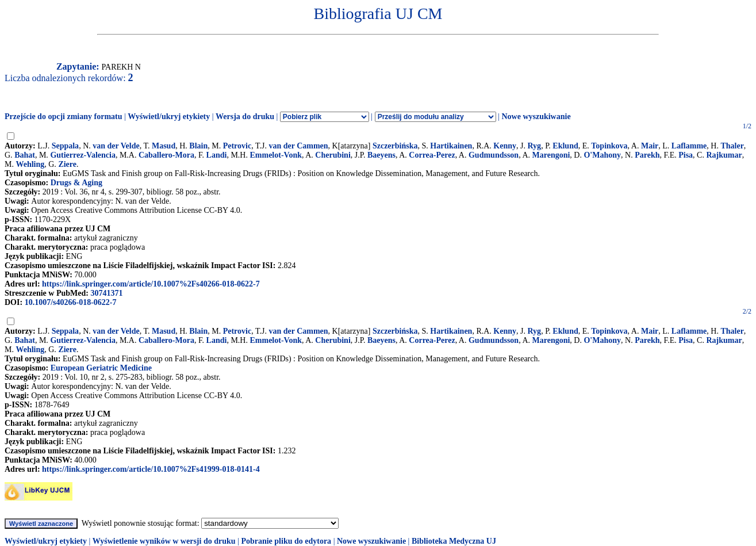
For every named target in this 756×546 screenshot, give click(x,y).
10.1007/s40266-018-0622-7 (71, 302)
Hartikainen (451, 146)
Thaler (732, 146)
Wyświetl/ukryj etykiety (169, 117)
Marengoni (551, 155)
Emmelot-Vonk (276, 155)
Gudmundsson (494, 155)
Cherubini (333, 155)
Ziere (67, 164)
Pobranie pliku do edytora (286, 541)
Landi (217, 155)
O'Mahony (602, 155)
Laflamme (689, 146)
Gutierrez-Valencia (83, 155)
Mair (650, 146)
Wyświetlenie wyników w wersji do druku (164, 541)
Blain (198, 146)
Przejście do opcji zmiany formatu (64, 117)
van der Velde (116, 146)
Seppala (65, 146)
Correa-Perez (432, 155)
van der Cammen (298, 146)
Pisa (686, 155)
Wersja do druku (245, 117)
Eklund (565, 146)
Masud (164, 146)
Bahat (25, 155)
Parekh (647, 155)
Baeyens (381, 155)
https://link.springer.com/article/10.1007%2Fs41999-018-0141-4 (151, 469)
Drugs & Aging (76, 183)
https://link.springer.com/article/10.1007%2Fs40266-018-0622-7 (151, 284)
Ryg (535, 146)
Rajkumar (724, 155)
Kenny (505, 146)
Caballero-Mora (166, 155)
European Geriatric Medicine (101, 368)
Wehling (30, 164)
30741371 (106, 293)
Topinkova (609, 146)
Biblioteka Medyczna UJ (454, 541)
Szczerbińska (395, 146)
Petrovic (237, 146)
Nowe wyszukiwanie (536, 117)
